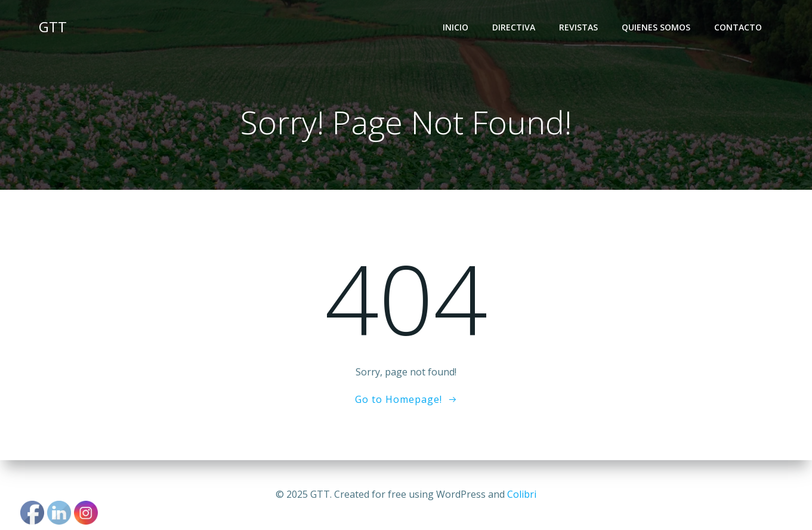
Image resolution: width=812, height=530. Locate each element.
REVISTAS (578, 27)
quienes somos (656, 27)
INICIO (456, 27)
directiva (514, 27)
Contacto (738, 27)
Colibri (522, 494)
